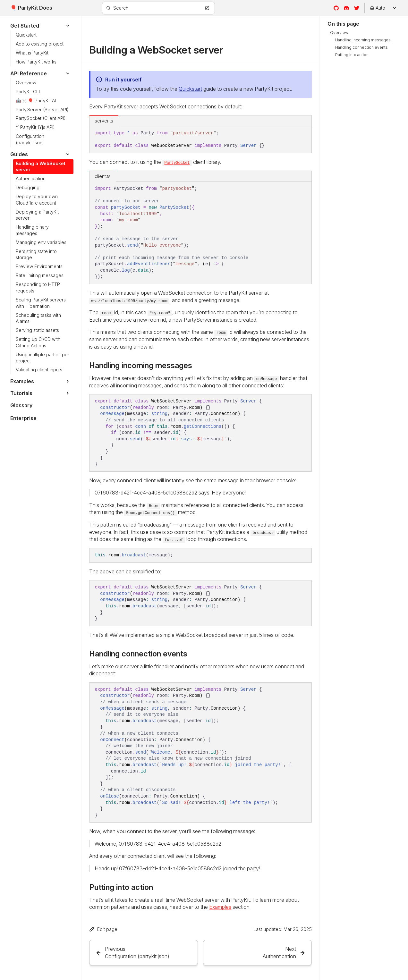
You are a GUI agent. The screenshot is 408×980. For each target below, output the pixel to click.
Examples (220, 907)
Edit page (103, 929)
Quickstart (190, 89)
